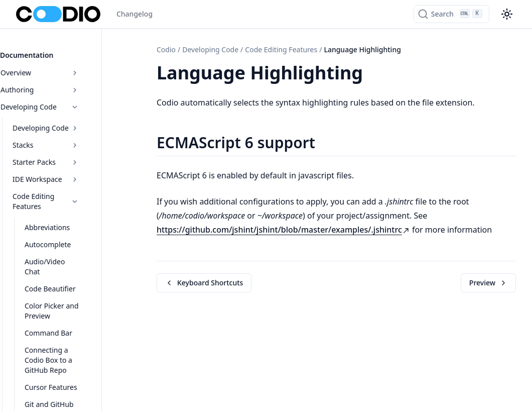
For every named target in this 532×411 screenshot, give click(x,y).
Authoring (66, 84)
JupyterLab (58, 386)
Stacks (72, 139)
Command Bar (64, 307)
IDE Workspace (72, 174)
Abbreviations (63, 212)
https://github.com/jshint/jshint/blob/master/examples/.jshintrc (283, 230)
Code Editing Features (72, 191)
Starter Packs (72, 157)
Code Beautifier (66, 263)
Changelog (135, 14)
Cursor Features (67, 351)
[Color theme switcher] (507, 14)
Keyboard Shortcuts (204, 283)
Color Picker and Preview (68, 285)
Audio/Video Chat (70, 246)
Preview (488, 283)
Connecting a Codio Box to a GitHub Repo (76, 329)
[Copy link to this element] (374, 74)
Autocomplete (64, 229)
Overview (66, 67)
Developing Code (66, 101)
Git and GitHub (65, 369)
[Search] (451, 14)
